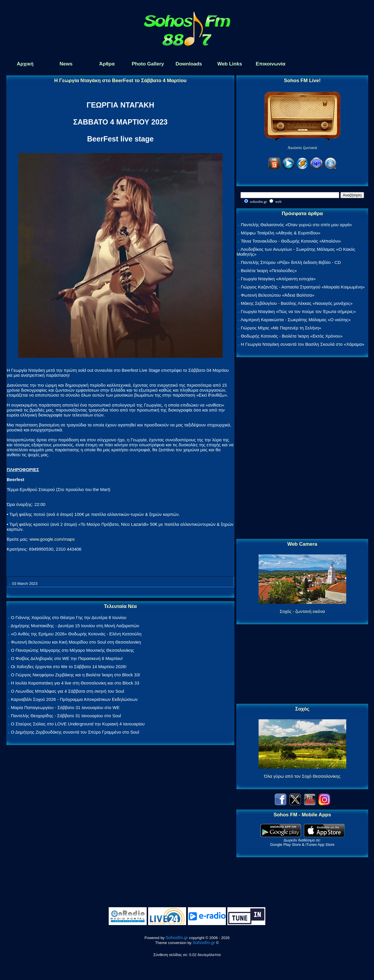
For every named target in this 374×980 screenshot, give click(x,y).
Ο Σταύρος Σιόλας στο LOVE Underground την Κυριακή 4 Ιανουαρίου (78, 724)
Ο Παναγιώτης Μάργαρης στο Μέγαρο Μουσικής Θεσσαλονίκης (72, 650)
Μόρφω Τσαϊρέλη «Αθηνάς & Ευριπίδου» (280, 233)
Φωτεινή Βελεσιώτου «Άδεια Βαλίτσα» (278, 295)
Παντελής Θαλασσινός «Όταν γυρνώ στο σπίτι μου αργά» (296, 225)
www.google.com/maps (52, 539)
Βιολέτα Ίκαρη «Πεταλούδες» (269, 271)
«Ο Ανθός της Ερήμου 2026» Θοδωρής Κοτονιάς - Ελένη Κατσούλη (76, 634)
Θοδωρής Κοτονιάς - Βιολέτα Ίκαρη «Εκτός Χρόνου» (292, 336)
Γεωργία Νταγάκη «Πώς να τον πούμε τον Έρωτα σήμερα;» (298, 311)
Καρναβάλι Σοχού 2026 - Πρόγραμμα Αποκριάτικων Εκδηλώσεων (74, 699)
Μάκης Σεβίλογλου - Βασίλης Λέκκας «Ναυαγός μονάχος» (297, 303)
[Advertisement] (302, 448)
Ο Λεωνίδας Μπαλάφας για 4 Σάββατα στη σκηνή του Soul (67, 691)
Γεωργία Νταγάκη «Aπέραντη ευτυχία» (278, 279)
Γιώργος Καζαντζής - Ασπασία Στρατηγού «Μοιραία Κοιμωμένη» (303, 287)
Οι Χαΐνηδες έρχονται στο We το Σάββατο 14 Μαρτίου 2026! (69, 667)
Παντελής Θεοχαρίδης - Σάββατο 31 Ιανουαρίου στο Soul (66, 716)
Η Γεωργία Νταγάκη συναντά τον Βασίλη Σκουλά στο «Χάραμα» (303, 344)
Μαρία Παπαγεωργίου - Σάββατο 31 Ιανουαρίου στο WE (65, 707)
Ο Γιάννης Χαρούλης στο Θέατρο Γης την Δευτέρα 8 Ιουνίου (69, 617)
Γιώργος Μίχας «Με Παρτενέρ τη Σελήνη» (281, 328)
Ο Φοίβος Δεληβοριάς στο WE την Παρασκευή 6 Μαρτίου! (67, 658)
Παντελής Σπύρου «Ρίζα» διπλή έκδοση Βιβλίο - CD (291, 262)
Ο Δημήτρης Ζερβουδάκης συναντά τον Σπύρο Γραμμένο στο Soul (75, 732)
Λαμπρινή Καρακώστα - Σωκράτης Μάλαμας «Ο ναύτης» (296, 320)
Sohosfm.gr (177, 937)
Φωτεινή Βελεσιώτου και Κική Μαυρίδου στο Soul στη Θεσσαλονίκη (76, 642)
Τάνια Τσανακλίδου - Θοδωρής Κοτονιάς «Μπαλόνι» (291, 241)
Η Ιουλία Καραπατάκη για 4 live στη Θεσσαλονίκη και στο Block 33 (75, 683)
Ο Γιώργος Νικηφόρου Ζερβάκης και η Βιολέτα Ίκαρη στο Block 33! (76, 675)
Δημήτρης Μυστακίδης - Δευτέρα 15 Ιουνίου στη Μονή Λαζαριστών (75, 626)
